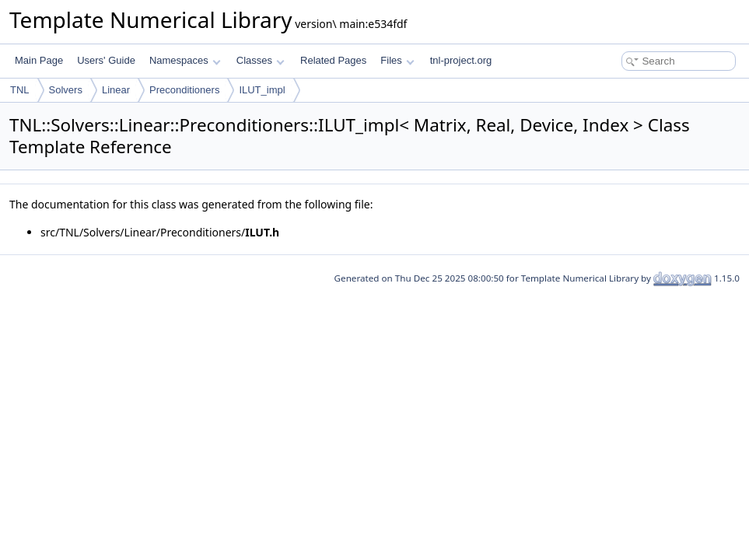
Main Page (39, 60)
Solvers (66, 90)
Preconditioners (184, 90)
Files (397, 60)
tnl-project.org (461, 60)
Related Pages (333, 60)
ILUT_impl (262, 90)
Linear (116, 90)
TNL (20, 90)
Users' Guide (106, 60)
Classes (261, 60)
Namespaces (185, 60)
